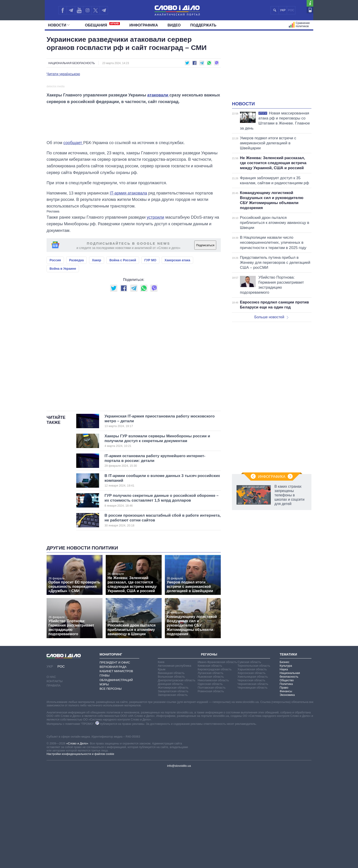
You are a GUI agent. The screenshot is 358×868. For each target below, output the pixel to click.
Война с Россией (123, 357)
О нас (51, 773)
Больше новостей (271, 317)
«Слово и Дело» (77, 840)
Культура (286, 762)
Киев (161, 758)
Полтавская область (212, 784)
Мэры (104, 781)
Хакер (97, 357)
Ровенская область (211, 787)
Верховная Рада (113, 763)
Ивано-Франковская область (217, 758)
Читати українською (63, 74)
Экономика (287, 791)
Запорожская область (173, 791)
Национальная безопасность (72, 63)
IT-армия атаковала (129, 289)
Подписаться (205, 342)
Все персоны (111, 785)
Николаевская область (213, 776)
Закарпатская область (173, 787)
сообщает (73, 239)
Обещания (102, 25)
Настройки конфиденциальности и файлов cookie (80, 850)
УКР (283, 10)
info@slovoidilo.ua (179, 862)
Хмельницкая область (253, 773)
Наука (284, 766)
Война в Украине (63, 365)
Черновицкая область (252, 784)
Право (284, 784)
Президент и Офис (115, 759)
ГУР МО (150, 357)
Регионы (209, 751)
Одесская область (210, 780)
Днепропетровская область (176, 776)
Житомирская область (173, 784)
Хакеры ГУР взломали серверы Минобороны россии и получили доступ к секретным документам (157, 537)
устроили (156, 314)
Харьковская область (252, 766)
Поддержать (203, 25)
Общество (287, 776)
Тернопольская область (254, 762)
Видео (174, 25)
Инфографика (144, 25)
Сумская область (249, 758)
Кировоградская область (215, 766)
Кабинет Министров (116, 768)
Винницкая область (171, 769)
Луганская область (211, 769)
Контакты (55, 778)
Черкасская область (251, 776)
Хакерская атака (177, 357)
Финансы (286, 787)
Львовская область (211, 773)
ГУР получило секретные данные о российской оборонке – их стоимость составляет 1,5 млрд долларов (162, 597)
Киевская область (210, 762)
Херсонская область (251, 769)
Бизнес (285, 758)
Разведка (76, 357)
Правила (54, 782)
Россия (55, 357)
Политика (286, 780)
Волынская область (171, 773)
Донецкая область (170, 780)
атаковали (158, 192)
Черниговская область (253, 780)
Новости (59, 25)
